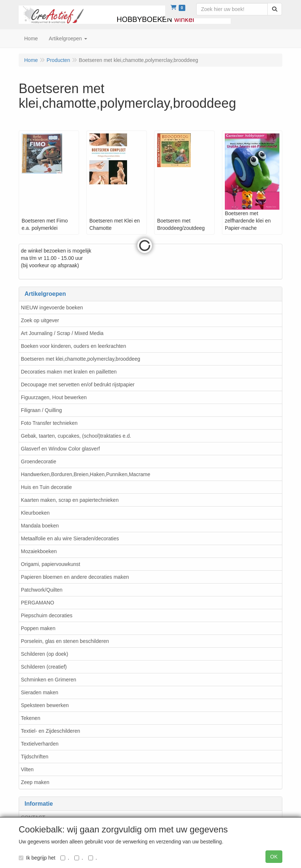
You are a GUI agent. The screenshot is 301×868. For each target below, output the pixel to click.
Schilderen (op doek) (44, 654)
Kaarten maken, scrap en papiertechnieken (70, 500)
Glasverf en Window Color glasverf (60, 449)
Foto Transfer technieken (49, 423)
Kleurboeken (35, 513)
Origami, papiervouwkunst (51, 564)
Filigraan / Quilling (41, 410)
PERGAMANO (38, 603)
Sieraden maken (40, 692)
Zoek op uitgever (40, 320)
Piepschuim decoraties (47, 615)
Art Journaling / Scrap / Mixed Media (62, 333)
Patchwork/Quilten (42, 590)
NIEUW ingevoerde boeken (52, 308)
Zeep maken (35, 782)
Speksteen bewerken (45, 705)
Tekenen (31, 718)
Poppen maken (38, 628)
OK (274, 857)
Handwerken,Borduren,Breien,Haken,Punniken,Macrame (86, 474)
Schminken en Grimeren (49, 680)
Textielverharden (40, 744)
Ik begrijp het (37, 858)
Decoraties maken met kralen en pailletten (69, 372)
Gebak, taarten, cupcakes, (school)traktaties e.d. (76, 436)
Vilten (27, 769)
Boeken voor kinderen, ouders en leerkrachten (73, 346)
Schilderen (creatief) (44, 667)
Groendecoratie (39, 461)
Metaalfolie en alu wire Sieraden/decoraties (70, 538)
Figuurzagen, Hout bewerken (54, 397)
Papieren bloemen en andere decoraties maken (75, 577)
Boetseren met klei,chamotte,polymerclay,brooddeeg (81, 359)
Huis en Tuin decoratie (46, 487)
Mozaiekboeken (39, 551)
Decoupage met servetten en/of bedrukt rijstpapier (78, 385)
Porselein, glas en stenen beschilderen (65, 641)
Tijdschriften (35, 757)
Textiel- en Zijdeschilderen (51, 731)
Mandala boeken (40, 526)
